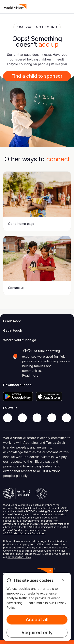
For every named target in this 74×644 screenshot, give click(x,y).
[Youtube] (66, 418)
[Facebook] (8, 418)
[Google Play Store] (18, 396)
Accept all (37, 619)
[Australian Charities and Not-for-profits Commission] (41, 493)
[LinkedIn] (52, 418)
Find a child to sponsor (37, 76)
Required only (37, 632)
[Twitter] (22, 418)
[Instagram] (37, 418)
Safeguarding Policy (19, 557)
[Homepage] (16, 7)
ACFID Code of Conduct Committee (24, 533)
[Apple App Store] (49, 396)
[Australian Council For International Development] (17, 493)
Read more (30, 375)
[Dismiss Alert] (63, 580)
